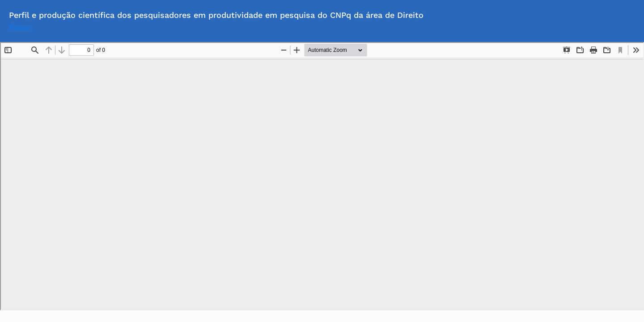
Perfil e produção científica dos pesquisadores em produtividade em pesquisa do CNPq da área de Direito (216, 15)
